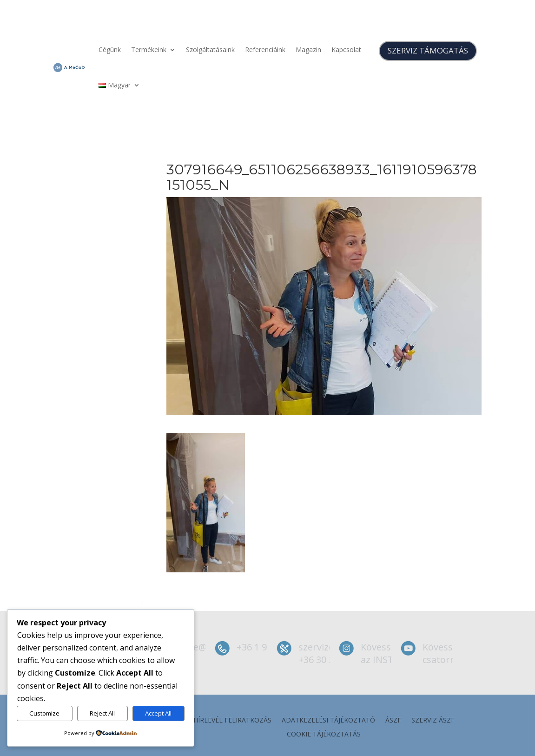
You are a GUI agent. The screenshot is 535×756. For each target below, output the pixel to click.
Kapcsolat (346, 50)
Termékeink (149, 50)
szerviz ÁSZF (433, 721)
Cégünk (110, 50)
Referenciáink (265, 50)
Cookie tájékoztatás (324, 735)
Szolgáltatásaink (210, 50)
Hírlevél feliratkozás (232, 721)
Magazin (308, 50)
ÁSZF (393, 721)
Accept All (158, 713)
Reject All (102, 713)
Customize (44, 713)
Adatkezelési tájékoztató (328, 721)
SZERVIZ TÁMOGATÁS (428, 50)
